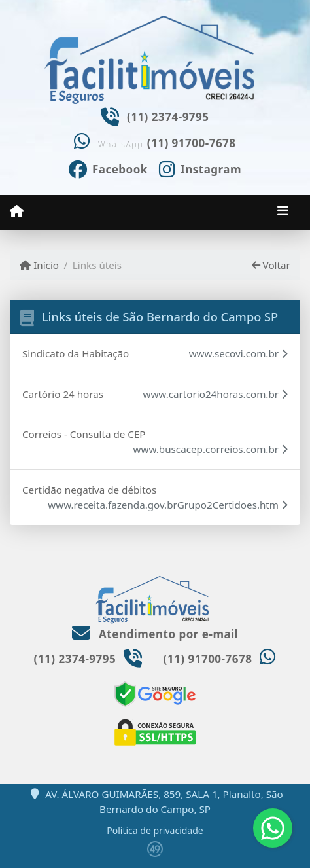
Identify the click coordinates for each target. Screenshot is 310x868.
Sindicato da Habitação (76, 353)
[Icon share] (108, 168)
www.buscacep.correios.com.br (211, 449)
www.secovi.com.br (238, 353)
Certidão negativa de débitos (89, 490)
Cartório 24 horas (63, 394)
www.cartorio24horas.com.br (215, 394)
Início (39, 265)
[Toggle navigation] (283, 212)
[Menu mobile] (17, 211)
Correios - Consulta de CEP (84, 434)
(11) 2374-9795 (168, 117)
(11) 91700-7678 (192, 143)
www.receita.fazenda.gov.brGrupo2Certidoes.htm (168, 505)
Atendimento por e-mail (155, 634)
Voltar (271, 265)
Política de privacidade (155, 830)
